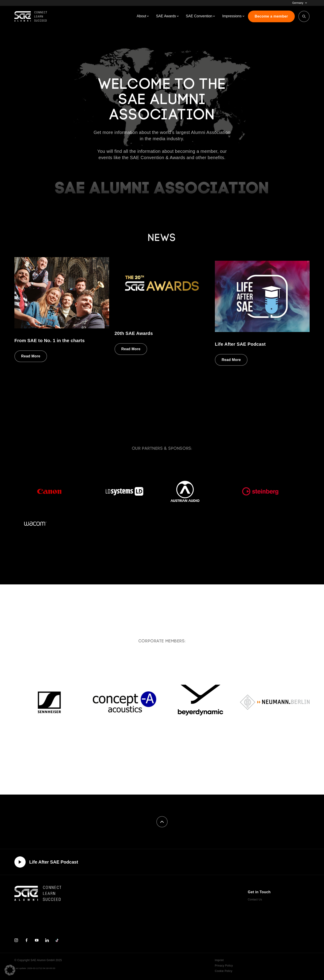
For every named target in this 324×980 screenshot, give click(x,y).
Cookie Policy (224, 971)
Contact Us (255, 900)
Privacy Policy (224, 966)
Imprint (219, 960)
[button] (10, 970)
